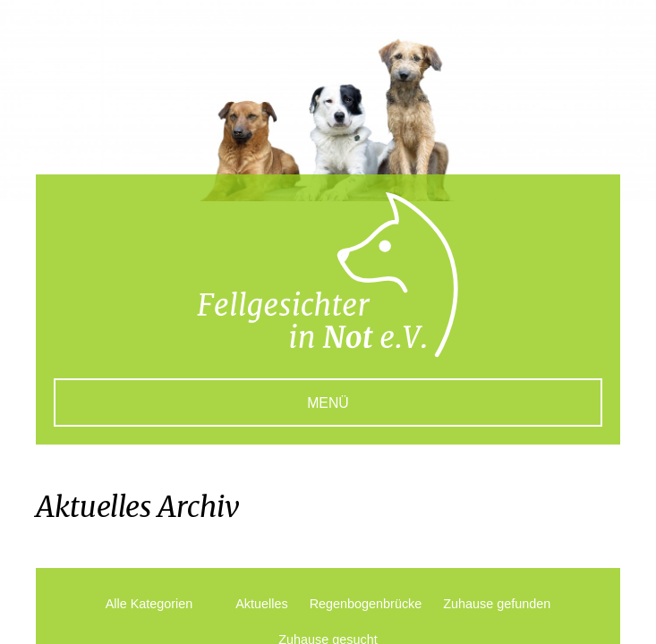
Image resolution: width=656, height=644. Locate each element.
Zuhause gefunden (497, 604)
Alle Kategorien (149, 604)
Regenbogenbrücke (366, 604)
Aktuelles (261, 604)
